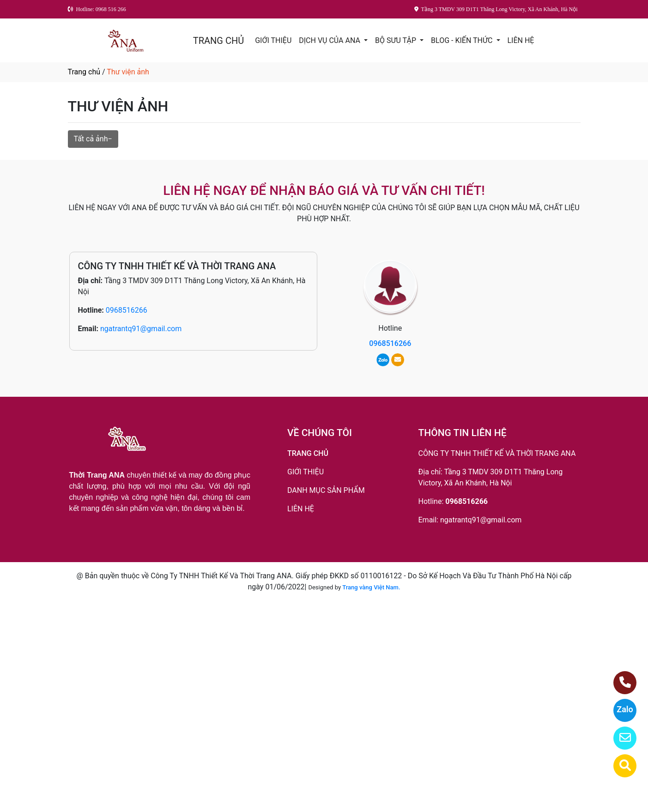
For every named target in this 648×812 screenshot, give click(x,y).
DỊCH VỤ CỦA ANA (330, 40)
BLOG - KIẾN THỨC (463, 40)
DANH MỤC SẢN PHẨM (326, 490)
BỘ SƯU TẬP (397, 40)
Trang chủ (84, 72)
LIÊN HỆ (521, 40)
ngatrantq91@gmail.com (141, 329)
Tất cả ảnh (91, 139)
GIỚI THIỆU (273, 40)
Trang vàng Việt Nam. (371, 587)
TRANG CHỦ (218, 41)
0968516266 (127, 310)
